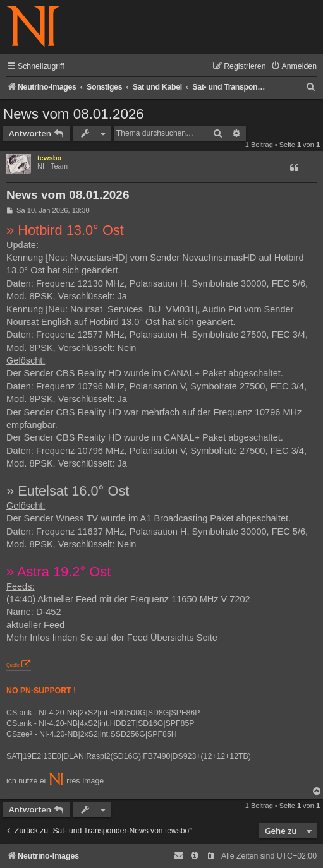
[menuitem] (294, 67)
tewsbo (50, 158)
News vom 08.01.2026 (74, 114)
